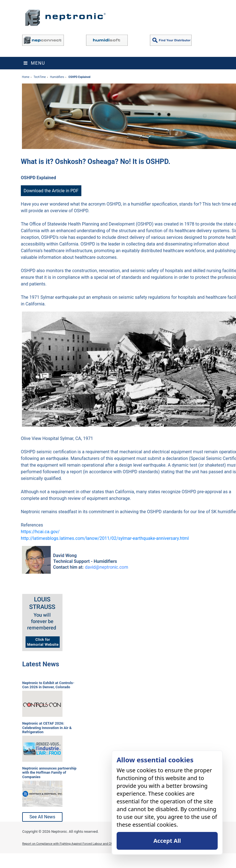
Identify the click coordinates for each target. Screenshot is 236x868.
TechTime (40, 77)
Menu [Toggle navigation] (34, 63)
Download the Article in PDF (51, 191)
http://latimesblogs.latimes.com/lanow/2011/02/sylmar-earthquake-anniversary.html (105, 538)
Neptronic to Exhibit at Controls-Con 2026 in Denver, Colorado (48, 685)
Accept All (167, 841)
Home (26, 77)
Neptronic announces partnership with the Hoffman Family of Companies (49, 773)
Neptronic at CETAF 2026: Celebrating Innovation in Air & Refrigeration (47, 728)
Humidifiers (57, 77)
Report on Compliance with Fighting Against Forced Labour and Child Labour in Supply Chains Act (88, 844)
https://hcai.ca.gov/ (40, 532)
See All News (42, 817)
